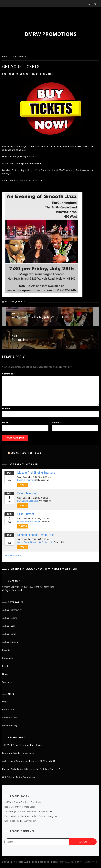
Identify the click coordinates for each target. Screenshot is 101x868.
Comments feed (10, 717)
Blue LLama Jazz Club (28, 501)
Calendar (7, 650)
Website (57, 422)
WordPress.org (10, 725)
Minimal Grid (68, 862)
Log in (5, 701)
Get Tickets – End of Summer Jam (19, 777)
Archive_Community (12, 610)
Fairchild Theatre (25, 480)
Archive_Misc (9, 626)
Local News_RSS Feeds (26, 453)
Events (6, 666)
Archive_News (9, 634)
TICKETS (23, 485)
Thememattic (89, 862)
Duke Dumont (26, 514)
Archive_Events (15, 302)
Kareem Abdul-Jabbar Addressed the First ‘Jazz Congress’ (31, 769)
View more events (13, 555)
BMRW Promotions (51, 34)
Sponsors (7, 682)
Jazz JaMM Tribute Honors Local (18, 753)
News (5, 674)
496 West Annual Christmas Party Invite (22, 745)
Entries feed (8, 709)
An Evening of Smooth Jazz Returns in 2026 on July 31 (29, 761)
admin (50, 74)
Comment (8, 374)
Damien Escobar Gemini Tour (36, 535)
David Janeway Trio (30, 493)
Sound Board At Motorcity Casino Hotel (35, 542)
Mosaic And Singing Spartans (36, 473)
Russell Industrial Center (29, 521)
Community (8, 658)
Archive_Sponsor (10, 642)
